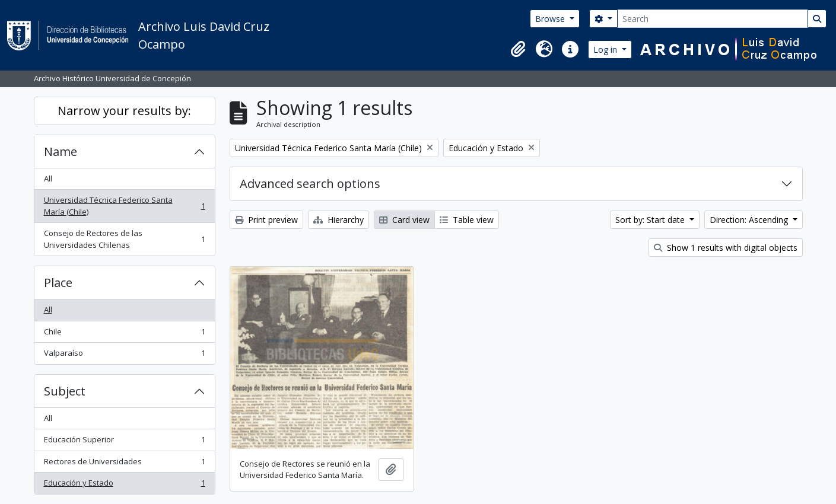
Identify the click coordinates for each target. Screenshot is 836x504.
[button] (518, 49)
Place (58, 283)
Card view (404, 220)
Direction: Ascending (750, 220)
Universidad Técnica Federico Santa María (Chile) (124, 206)
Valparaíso (124, 355)
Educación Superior (124, 442)
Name (61, 151)
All (48, 178)
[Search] (713, 19)
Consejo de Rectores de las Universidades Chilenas (124, 239)
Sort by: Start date (651, 220)
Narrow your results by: (124, 111)
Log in (606, 50)
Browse (551, 19)
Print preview (266, 220)
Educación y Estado (124, 485)
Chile (124, 334)
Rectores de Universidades (124, 464)
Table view (467, 220)
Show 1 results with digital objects (726, 248)
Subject (65, 391)
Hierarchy (338, 220)
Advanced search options (310, 184)
